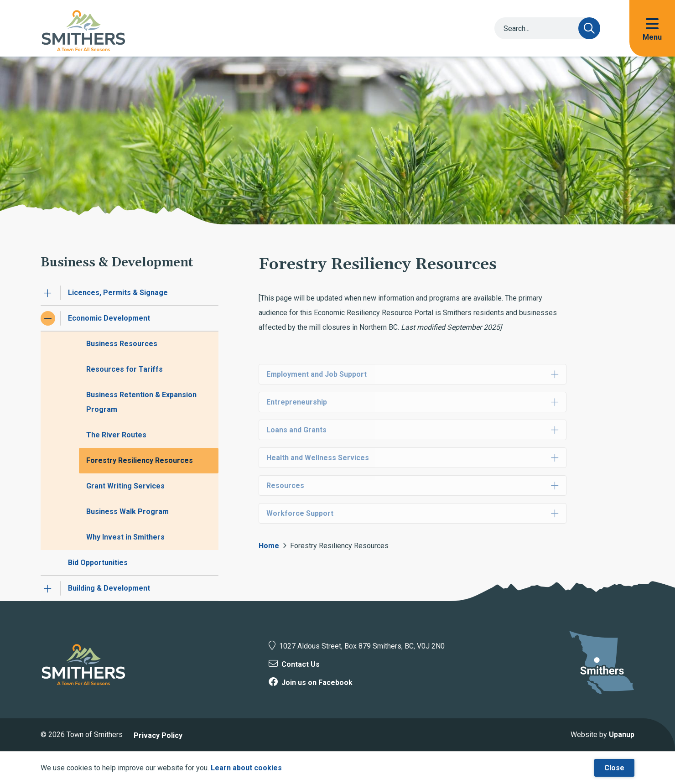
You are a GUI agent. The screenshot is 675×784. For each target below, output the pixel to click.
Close (614, 768)
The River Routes (116, 435)
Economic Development (109, 318)
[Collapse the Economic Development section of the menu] (48, 318)
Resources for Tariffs (125, 369)
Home (269, 546)
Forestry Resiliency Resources (140, 460)
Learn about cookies (246, 768)
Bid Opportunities (98, 563)
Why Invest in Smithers (125, 537)
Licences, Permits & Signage (118, 293)
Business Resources (122, 344)
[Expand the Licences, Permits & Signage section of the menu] (48, 293)
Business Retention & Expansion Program (141, 402)
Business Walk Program (127, 511)
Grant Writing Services (125, 486)
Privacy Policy (158, 735)
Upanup (622, 735)
